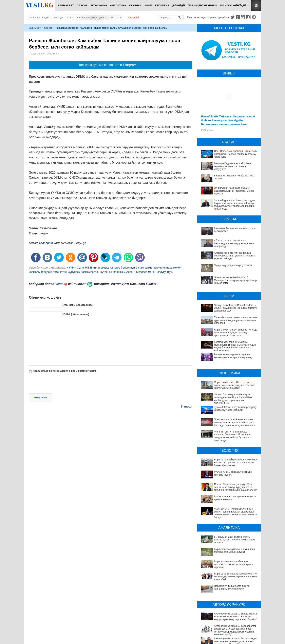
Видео (46, 18)
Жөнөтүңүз (40, 398)
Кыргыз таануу (87, 18)
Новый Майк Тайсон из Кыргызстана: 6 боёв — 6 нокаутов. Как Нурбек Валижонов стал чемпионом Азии (228, 120)
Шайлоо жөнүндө (233, 5)
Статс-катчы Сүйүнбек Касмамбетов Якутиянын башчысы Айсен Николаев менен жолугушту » (112, 272)
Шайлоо (34, 18)
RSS (256, 5)
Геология (162, 5)
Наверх (187, 406)
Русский (133, 18)
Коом (148, 5)
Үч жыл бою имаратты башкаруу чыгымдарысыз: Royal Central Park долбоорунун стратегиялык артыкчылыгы (233, 399)
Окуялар (135, 5)
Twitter (232, 17)
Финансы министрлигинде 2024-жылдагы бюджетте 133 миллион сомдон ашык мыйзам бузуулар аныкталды (232, 436)
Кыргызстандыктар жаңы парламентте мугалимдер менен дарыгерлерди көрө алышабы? (236, 577)
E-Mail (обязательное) (76, 314)
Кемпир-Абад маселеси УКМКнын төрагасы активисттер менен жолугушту (233, 166)
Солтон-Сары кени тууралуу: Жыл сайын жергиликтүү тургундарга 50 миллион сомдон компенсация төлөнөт (236, 487)
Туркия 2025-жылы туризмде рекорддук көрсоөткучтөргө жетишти (236, 409)
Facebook (238, 17)
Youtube (243, 17)
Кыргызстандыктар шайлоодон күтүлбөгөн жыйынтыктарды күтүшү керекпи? (234, 564)
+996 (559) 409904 (143, 284)
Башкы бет (66, 5)
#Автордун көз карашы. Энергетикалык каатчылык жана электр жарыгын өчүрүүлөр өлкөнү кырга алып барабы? (230, 611)
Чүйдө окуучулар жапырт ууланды (233, 265)
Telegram (255, 17)
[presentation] (59, 384)
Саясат (82, 5)
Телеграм (46, 243)
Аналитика (118, 5)
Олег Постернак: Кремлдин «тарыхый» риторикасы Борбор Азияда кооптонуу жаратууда (236, 154)
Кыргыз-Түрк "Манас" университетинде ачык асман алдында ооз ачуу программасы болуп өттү (236, 333)
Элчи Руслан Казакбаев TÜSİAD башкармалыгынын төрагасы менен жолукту (234, 191)
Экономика (99, 5)
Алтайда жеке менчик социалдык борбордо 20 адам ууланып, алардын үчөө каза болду (235, 256)
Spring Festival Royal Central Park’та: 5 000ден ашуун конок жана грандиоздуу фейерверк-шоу (236, 308)
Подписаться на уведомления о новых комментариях (65, 371)
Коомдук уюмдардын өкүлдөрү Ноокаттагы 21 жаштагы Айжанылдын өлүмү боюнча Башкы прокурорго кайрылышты (235, 346)
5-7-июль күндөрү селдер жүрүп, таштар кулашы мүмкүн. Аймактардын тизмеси (235, 540)
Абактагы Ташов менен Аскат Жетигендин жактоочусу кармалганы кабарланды (234, 243)
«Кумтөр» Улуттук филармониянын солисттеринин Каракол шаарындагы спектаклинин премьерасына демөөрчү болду (236, 513)
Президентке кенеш (202, 5)
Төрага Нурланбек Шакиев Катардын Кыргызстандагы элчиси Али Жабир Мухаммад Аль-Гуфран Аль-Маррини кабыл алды (235, 204)
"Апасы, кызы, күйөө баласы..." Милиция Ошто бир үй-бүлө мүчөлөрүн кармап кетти (236, 280)
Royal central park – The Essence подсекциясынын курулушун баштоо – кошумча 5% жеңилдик (235, 385)
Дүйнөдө (179, 5)
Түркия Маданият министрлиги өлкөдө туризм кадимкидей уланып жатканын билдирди (235, 320)
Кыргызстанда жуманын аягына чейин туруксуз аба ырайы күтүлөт (235, 551)
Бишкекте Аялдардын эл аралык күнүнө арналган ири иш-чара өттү (233, 356)
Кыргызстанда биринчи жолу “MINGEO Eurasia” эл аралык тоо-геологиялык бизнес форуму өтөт (236, 463)
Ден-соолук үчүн (110, 18)
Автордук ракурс (64, 18)
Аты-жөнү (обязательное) (78, 305)
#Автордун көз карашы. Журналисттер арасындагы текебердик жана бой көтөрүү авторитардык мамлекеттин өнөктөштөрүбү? (227, 621)
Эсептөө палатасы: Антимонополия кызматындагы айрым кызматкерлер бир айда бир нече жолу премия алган (235, 422)
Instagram (249, 17)
